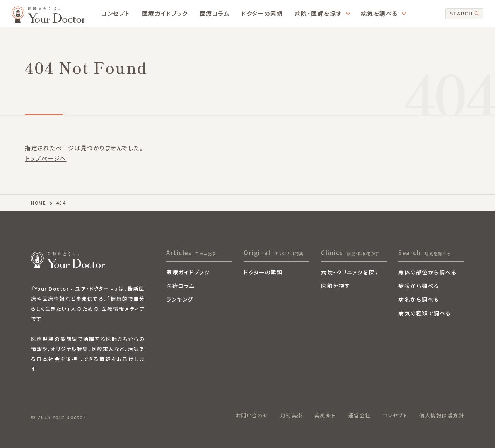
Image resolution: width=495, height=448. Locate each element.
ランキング (180, 300)
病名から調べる (419, 300)
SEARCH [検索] (464, 13)
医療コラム (215, 13)
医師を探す (336, 286)
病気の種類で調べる (425, 314)
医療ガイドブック (165, 13)
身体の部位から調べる (428, 273)
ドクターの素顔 (262, 13)
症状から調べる (419, 286)
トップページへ (46, 158)
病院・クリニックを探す (351, 273)
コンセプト (116, 13)
